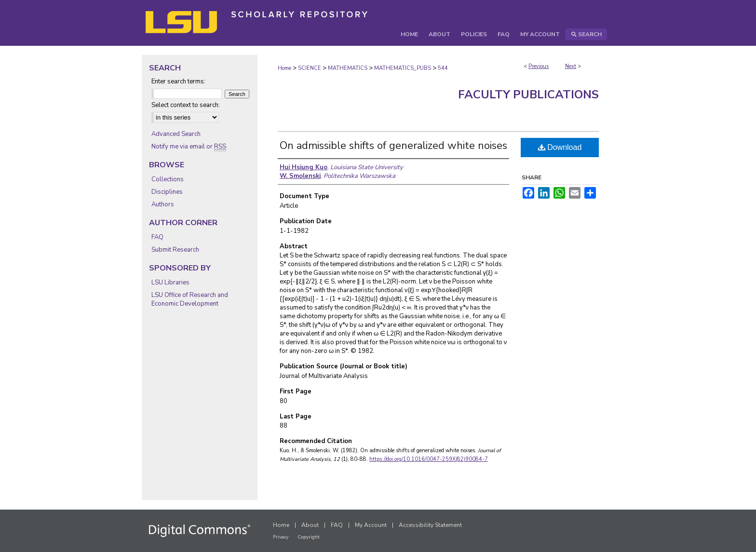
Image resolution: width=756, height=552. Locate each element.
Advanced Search (176, 134)
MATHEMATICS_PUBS (403, 68)
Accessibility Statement (430, 525)
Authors (163, 204)
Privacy (281, 537)
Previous (539, 66)
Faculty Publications (528, 94)
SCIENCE (310, 68)
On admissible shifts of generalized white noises (393, 146)
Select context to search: (186, 105)
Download (560, 147)
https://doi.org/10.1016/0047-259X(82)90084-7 (429, 459)
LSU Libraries (170, 283)
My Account (371, 525)
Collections (168, 179)
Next (571, 66)
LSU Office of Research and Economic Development (190, 299)
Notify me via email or (189, 147)
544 (443, 68)
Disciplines (167, 192)
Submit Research (175, 250)
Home (284, 68)
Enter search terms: (178, 81)
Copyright (309, 537)
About (310, 525)
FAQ (157, 237)
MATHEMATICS (348, 68)
